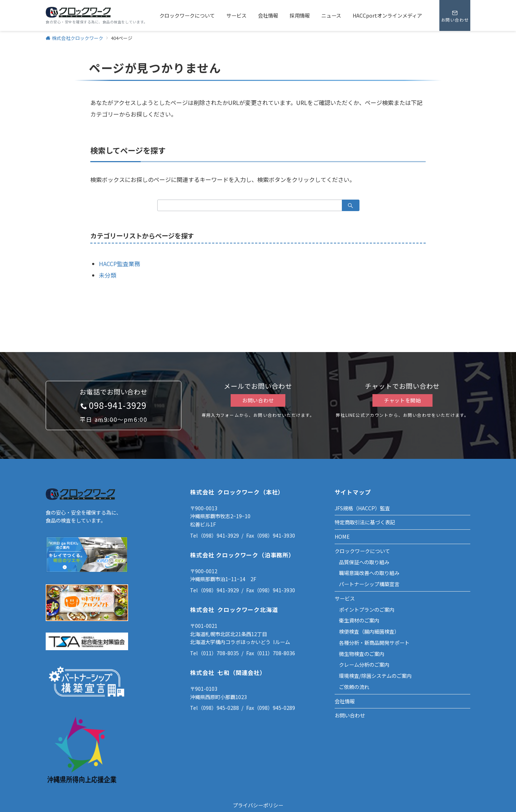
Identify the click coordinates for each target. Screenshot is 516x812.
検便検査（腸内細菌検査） (369, 631)
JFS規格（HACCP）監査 (362, 508)
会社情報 (345, 701)
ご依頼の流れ (354, 687)
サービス (345, 598)
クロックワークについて (362, 551)
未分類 (108, 275)
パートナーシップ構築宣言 (369, 584)
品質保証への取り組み (364, 562)
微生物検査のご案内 (362, 654)
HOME (342, 537)
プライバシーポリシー (258, 805)
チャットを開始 (402, 400)
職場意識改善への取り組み (369, 573)
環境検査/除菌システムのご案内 (375, 676)
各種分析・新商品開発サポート (374, 643)
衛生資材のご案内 (359, 620)
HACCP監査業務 (119, 264)
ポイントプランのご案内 (367, 610)
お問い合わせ (258, 400)
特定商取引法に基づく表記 (365, 522)
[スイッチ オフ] (455, 15)
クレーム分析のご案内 (364, 665)
